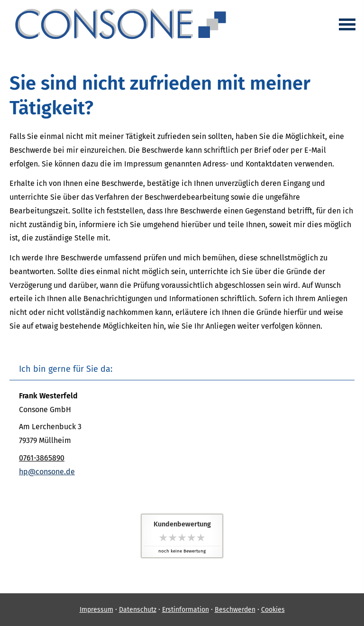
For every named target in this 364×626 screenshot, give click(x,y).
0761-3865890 (42, 458)
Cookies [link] (273, 610)
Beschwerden (235, 610)
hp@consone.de (47, 472)
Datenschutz (138, 610)
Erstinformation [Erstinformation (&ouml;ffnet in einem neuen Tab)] (186, 610)
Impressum (96, 610)
